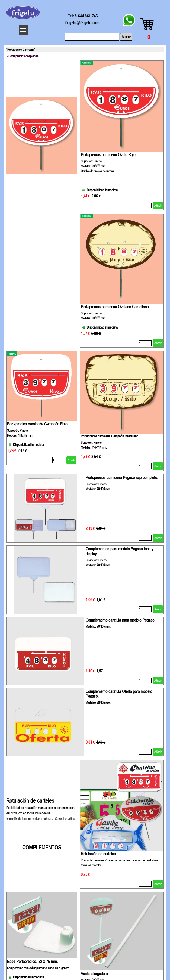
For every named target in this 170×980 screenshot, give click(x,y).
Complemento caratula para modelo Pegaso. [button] (121, 620)
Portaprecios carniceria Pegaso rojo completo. (122, 477)
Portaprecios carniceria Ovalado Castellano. (115, 307)
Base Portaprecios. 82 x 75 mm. (33, 961)
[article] (122, 135)
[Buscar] (92, 37)
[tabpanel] (42, 824)
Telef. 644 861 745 (83, 16)
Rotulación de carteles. (99, 854)
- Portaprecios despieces (22, 56)
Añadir (158, 206)
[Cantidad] (145, 205)
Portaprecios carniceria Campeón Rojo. (38, 424)
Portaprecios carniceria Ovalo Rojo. (109, 154)
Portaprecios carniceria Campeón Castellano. (110, 436)
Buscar (126, 37)
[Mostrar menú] (23, 30)
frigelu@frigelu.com (82, 23)
